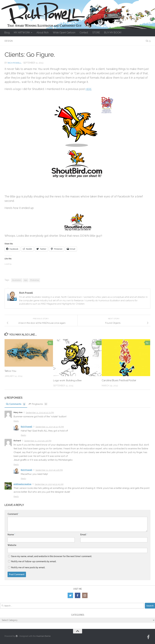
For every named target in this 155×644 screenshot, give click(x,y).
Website (12, 545)
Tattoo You (11, 371)
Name (11, 534)
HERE (89, 89)
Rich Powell (15, 63)
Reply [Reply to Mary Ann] (16, 421)
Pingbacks (39, 404)
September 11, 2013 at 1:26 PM (49, 470)
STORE (96, 33)
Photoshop (35, 280)
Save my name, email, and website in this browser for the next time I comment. (52, 556)
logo (26, 280)
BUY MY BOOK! (113, 33)
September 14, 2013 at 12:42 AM (49, 484)
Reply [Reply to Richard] (16, 464)
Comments (16, 404)
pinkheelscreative (22, 484)
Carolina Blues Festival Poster (119, 380)
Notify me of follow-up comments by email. (34, 561)
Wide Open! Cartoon (64, 33)
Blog (7, 33)
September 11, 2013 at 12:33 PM (40, 412)
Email (84, 534)
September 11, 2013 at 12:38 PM (50, 427)
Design (9, 41)
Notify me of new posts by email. (28, 567)
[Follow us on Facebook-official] (148, 637)
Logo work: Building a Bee (68, 380)
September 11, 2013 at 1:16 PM (38, 441)
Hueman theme (43, 636)
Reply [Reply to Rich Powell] (23, 435)
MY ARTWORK (22, 33)
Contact (84, 33)
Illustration (17, 280)
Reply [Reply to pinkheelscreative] (16, 496)
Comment (13, 514)
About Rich (43, 33)
